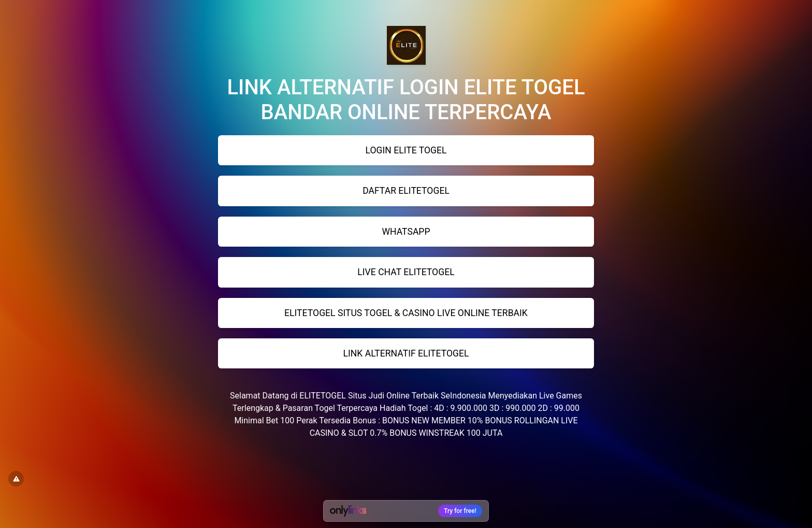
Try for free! (460, 511)
